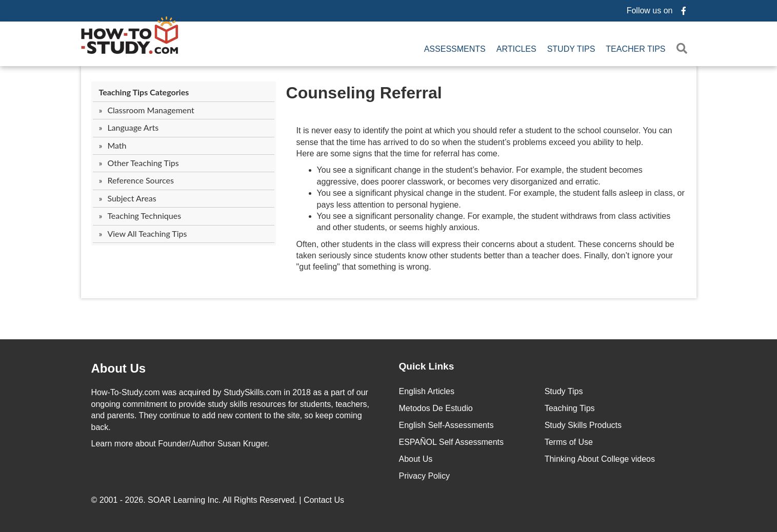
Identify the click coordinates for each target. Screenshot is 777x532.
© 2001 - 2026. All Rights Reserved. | (219, 500)
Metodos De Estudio (436, 408)
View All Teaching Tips (147, 233)
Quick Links (427, 366)
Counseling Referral (364, 93)
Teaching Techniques (144, 216)
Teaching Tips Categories (144, 92)
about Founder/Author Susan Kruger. (181, 444)
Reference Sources (141, 180)
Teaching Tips (570, 408)
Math (117, 145)
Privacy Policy (425, 476)
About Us (416, 459)
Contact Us (325, 500)
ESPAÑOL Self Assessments (452, 442)
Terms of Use (569, 442)
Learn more (112, 444)
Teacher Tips (635, 49)
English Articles (427, 391)
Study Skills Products (583, 425)
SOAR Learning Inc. (184, 500)
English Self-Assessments (446, 425)
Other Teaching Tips (143, 163)
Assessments (455, 49)
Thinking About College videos (600, 459)
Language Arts (133, 127)
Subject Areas (132, 198)
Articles (516, 49)
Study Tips (571, 49)
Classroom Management (151, 110)
